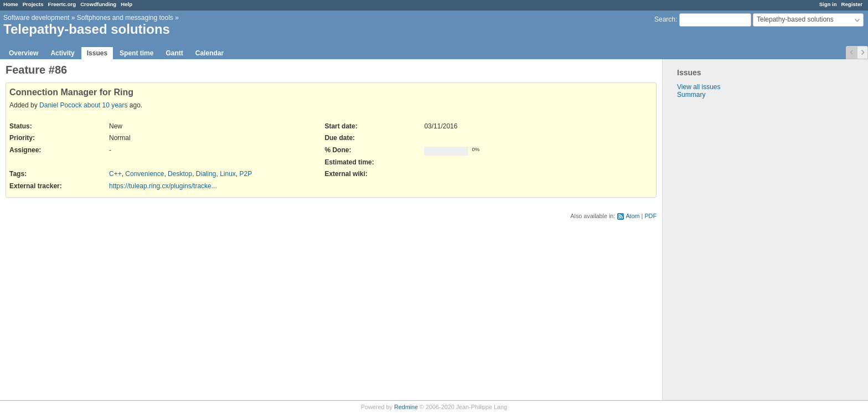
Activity (62, 53)
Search (665, 19)
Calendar (210, 53)
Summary (691, 95)
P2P (246, 174)
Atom (632, 216)
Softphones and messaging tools (125, 18)
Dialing (206, 174)
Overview (24, 53)
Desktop (180, 174)
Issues (97, 53)
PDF (650, 216)
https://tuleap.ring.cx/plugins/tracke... (163, 186)
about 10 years (105, 105)
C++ (115, 174)
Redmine (406, 407)
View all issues (699, 87)
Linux (228, 174)
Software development (36, 18)
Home (11, 4)
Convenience (144, 174)
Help (126, 4)
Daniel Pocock (61, 105)
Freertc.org (62, 4)
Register (852, 4)
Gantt (174, 53)
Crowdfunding (98, 4)
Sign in (828, 4)
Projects (33, 4)
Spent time (136, 53)
